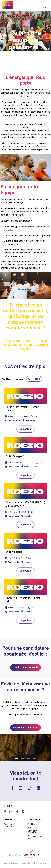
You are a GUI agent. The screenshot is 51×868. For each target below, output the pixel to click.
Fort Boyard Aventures (26, 728)
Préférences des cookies (35, 837)
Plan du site (33, 828)
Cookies (31, 824)
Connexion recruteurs (32, 832)
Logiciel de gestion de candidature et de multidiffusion (26, 863)
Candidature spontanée (26, 667)
